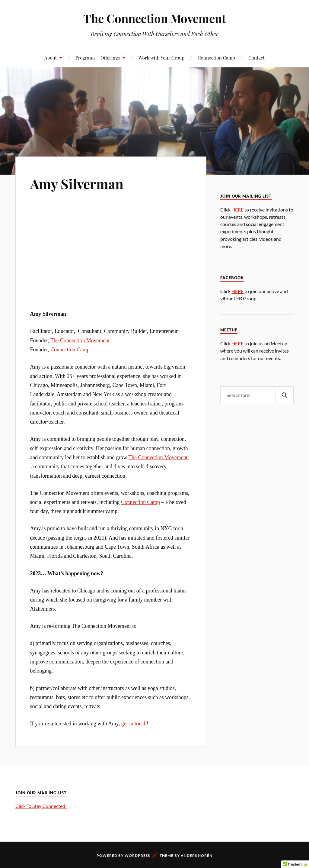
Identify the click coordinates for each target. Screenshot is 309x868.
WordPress (137, 855)
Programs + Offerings (98, 58)
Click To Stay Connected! (41, 806)
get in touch (134, 724)
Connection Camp (216, 58)
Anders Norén (197, 855)
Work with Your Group (161, 58)
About (51, 58)
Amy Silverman (77, 184)
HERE (237, 210)
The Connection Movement (154, 18)
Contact (256, 58)
